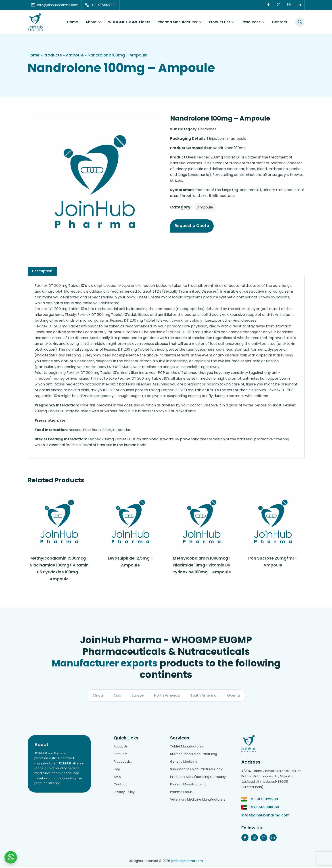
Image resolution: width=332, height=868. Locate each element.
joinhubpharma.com (187, 862)
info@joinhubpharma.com (265, 816)
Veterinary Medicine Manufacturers (198, 801)
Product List (220, 22)
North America (167, 696)
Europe (137, 696)
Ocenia (234, 696)
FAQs (118, 778)
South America (204, 696)
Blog (117, 770)
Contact (280, 22)
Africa (97, 696)
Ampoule (75, 55)
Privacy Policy (124, 793)
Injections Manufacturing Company (198, 778)
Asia (116, 696)
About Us (121, 747)
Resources (251, 22)
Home (73, 22)
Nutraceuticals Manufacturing (194, 755)
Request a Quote (192, 226)
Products (53, 55)
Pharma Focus (181, 793)
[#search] (300, 22)
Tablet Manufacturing (187, 747)
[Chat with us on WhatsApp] (11, 857)
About (91, 22)
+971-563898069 (264, 808)
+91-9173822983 (263, 800)
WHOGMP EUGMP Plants (129, 22)
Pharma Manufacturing (188, 785)
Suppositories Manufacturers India (197, 770)
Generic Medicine (184, 763)
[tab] (43, 271)
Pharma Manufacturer (178, 22)
